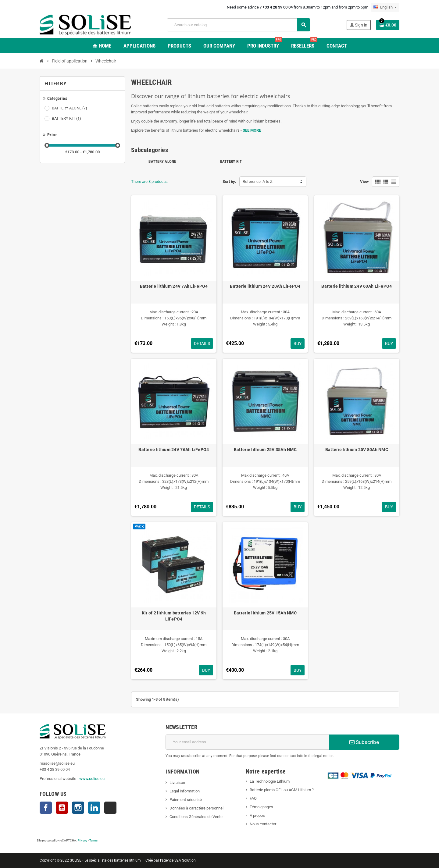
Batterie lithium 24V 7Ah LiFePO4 (174, 286)
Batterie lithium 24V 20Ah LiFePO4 (265, 286)
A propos (257, 815)
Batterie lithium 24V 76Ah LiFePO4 (174, 450)
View (364, 181)
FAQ (253, 798)
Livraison (177, 783)
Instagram (78, 808)
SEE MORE (252, 130)
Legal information (185, 791)
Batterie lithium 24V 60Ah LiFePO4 (357, 286)
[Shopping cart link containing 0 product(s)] (388, 25)
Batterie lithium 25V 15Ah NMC (265, 613)
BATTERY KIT (67, 119)
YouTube (62, 808)
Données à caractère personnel (196, 808)
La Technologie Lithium (270, 781)
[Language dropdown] (385, 7)
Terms (93, 840)
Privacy (82, 840)
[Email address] (247, 742)
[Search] (238, 25)
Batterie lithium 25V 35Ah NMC (265, 450)
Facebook (46, 808)
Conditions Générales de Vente (196, 817)
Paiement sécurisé (186, 800)
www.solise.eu (92, 779)
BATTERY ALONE (70, 108)
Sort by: (229, 181)
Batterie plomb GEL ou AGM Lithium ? (282, 790)
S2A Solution (185, 860)
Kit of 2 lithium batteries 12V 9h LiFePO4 (174, 616)
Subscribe (364, 742)
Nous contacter (263, 824)
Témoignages (261, 807)
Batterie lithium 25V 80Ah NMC (357, 450)
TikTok (110, 808)
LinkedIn (94, 808)
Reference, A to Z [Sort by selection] (258, 181)
